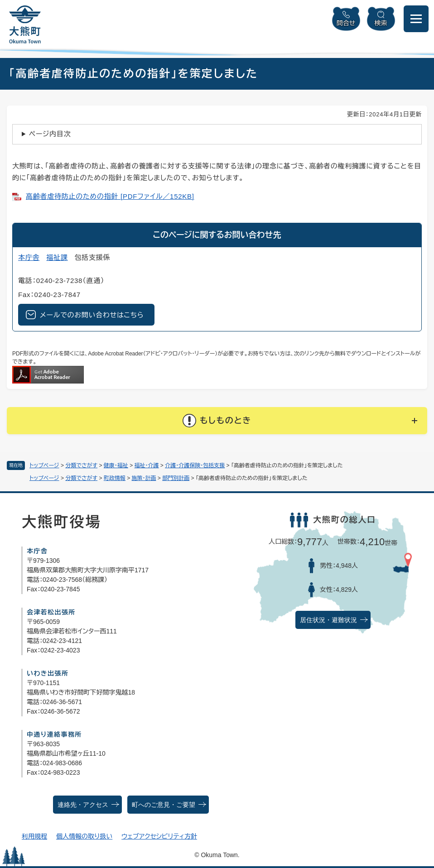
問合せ (346, 23)
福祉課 (57, 257)
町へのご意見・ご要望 (164, 805)
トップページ (44, 465)
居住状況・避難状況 (328, 620)
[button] (217, 421)
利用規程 (34, 836)
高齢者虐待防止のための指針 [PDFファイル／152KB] (110, 196)
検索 (381, 23)
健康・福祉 (116, 465)
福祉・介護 (147, 465)
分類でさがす (81, 465)
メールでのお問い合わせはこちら (92, 315)
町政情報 (115, 478)
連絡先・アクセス (83, 805)
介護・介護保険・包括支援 (195, 465)
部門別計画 (176, 478)
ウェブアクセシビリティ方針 (159, 836)
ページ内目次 (50, 134)
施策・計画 (144, 478)
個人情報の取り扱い (84, 836)
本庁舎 (29, 257)
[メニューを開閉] (416, 19)
